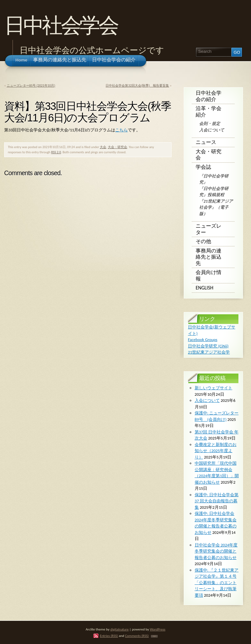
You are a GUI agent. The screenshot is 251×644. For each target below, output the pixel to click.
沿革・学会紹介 (209, 112)
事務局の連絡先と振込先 (209, 257)
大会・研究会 (117, 147)
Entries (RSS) (109, 636)
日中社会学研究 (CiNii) (208, 346)
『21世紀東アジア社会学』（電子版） (216, 207)
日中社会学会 (61, 25)
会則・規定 (210, 123)
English (205, 288)
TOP (154, 636)
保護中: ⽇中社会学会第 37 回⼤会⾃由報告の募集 (217, 501)
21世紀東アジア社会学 (209, 352)
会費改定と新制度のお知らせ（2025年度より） (216, 451)
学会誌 (203, 167)
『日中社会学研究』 (214, 179)
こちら (121, 130)
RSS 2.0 (56, 152)
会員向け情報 (209, 275)
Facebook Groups (203, 340)
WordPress (158, 629)
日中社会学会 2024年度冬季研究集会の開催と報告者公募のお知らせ (216, 551)
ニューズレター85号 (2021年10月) (31, 85)
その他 (203, 241)
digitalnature (120, 629)
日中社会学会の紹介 (209, 96)
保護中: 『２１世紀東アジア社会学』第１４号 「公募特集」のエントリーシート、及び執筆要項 (217, 583)
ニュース (206, 142)
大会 (103, 147)
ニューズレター (209, 229)
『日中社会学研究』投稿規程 (214, 192)
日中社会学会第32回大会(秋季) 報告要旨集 (137, 85)
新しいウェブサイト (214, 388)
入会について (212, 130)
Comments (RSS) (137, 636)
